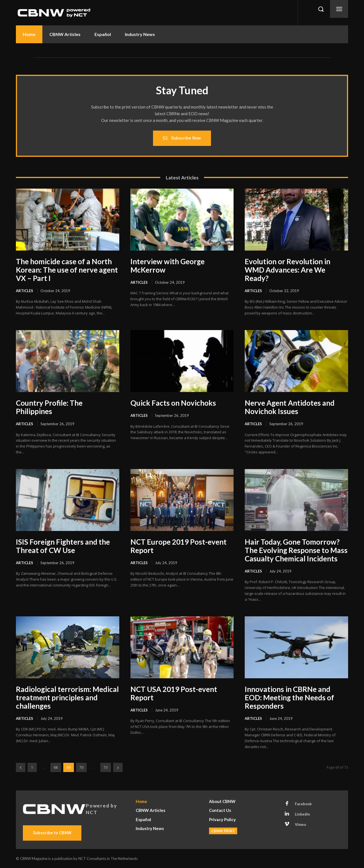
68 (56, 767)
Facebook (303, 804)
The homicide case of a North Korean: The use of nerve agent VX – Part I (67, 270)
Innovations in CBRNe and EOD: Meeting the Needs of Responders (289, 698)
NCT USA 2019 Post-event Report (174, 693)
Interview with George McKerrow (168, 266)
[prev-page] (21, 767)
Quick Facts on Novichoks (173, 403)
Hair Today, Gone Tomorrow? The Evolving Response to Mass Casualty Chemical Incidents (296, 550)
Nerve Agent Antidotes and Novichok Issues (290, 407)
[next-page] (118, 767)
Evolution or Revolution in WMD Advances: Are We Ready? (287, 270)
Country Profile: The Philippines (49, 407)
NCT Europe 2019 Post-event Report (179, 546)
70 (81, 767)
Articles (25, 291)
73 (106, 767)
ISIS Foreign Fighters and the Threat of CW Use (63, 546)
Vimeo (300, 824)
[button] (321, 9)
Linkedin (302, 814)
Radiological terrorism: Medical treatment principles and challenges (67, 698)
